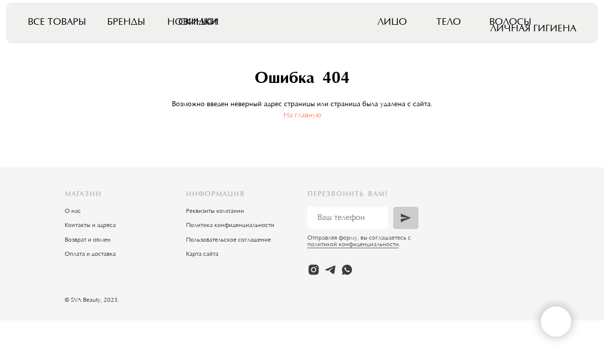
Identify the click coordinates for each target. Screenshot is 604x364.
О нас (73, 211)
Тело (449, 22)
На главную (302, 116)
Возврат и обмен (88, 240)
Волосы (510, 22)
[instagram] (314, 270)
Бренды (126, 22)
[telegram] (330, 270)
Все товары (57, 22)
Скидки (199, 22)
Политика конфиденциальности (230, 225)
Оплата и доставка (90, 254)
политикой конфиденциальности (353, 245)
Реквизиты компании (215, 211)
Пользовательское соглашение (228, 240)
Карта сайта (202, 254)
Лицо (392, 22)
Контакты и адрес (89, 225)
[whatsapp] (347, 270)
